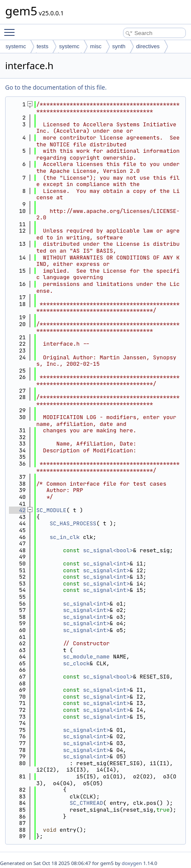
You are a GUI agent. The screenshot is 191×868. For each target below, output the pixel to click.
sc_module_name (86, 657)
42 (17, 510)
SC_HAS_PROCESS (73, 523)
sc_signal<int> (106, 564)
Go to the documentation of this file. (56, 87)
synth (119, 46)
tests (43, 46)
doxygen (132, 863)
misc (96, 46)
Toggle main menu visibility (12, 29)
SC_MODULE (51, 510)
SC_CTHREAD (86, 803)
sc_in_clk (65, 537)
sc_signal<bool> (108, 550)
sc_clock (76, 663)
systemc (16, 46)
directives (148, 46)
